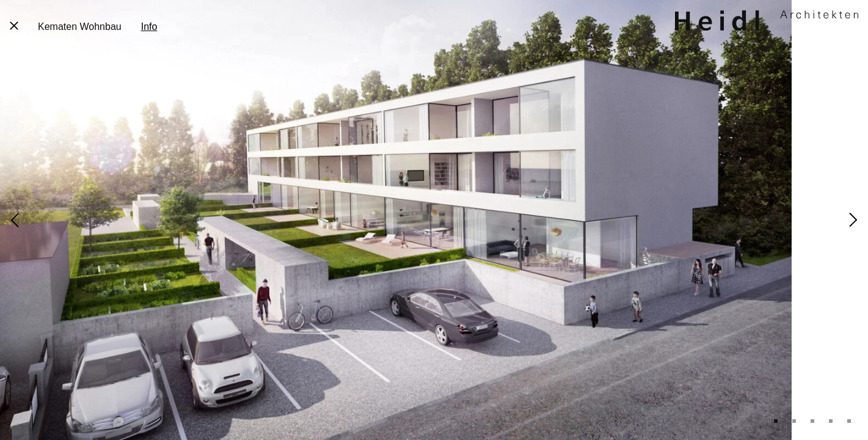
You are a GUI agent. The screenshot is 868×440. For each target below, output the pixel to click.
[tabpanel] (434, 220)
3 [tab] (812, 421)
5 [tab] (849, 421)
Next (853, 220)
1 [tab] (776, 421)
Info (149, 27)
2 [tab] (794, 421)
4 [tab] (831, 421)
